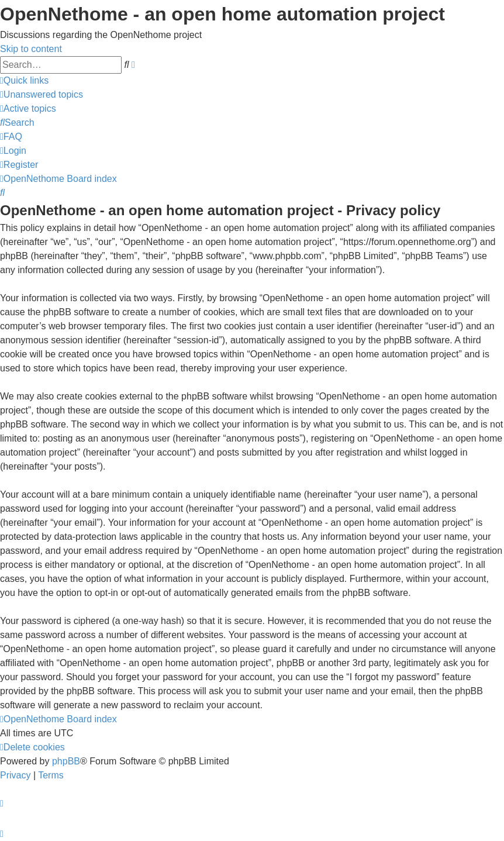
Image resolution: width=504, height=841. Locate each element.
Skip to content (31, 49)
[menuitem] (42, 94)
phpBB (66, 761)
